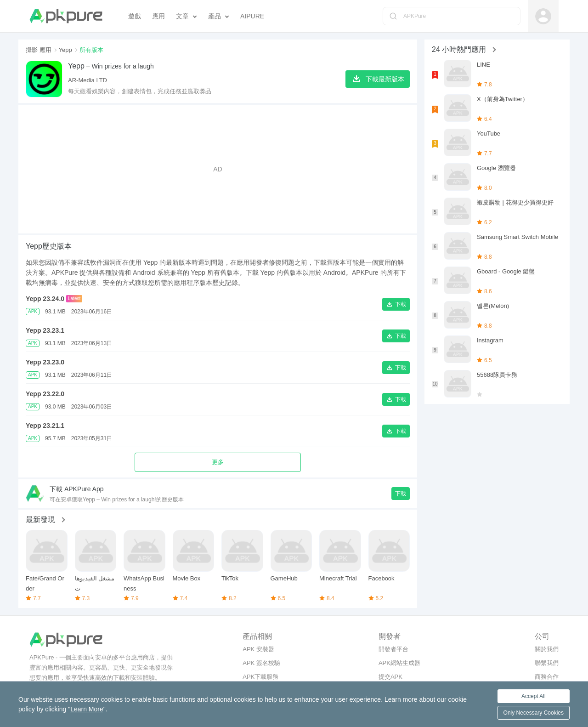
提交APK (390, 677)
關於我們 (547, 649)
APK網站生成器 (399, 663)
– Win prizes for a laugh (111, 66)
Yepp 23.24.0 (45, 299)
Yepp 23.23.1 (45, 330)
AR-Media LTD (88, 80)
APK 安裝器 (258, 649)
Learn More (87, 709)
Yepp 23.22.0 (45, 394)
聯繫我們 (547, 663)
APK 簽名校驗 (261, 663)
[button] (396, 304)
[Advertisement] (218, 169)
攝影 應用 (39, 50)
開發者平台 (393, 649)
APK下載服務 (260, 677)
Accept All (534, 696)
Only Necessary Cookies (534, 713)
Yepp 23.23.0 (45, 362)
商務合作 (547, 677)
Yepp (65, 50)
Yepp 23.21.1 (45, 426)
